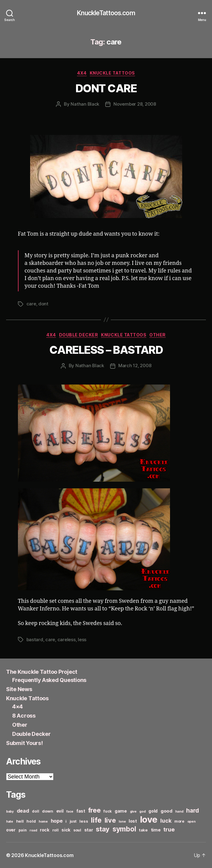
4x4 (82, 73)
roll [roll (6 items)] (56, 830)
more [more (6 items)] (179, 821)
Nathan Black (85, 104)
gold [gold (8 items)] (153, 811)
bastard (35, 640)
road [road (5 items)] (33, 830)
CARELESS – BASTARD (106, 350)
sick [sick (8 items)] (66, 830)
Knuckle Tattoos (112, 73)
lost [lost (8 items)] (133, 821)
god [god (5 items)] (142, 812)
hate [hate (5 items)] (10, 822)
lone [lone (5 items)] (122, 822)
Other (158, 335)
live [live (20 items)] (110, 820)
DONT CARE (106, 88)
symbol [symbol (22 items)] (124, 829)
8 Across (24, 716)
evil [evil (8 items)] (60, 811)
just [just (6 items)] (73, 821)
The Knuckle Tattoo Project (42, 672)
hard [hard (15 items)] (193, 810)
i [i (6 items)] (66, 821)
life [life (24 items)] (96, 820)
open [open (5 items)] (191, 822)
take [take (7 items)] (143, 830)
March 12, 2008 (135, 365)
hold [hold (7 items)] (31, 821)
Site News (19, 689)
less (82, 640)
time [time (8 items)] (156, 830)
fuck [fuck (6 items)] (108, 811)
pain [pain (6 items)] (23, 830)
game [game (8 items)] (121, 811)
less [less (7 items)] (84, 821)
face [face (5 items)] (70, 812)
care (31, 304)
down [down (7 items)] (48, 811)
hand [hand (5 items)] (179, 812)
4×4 (17, 706)
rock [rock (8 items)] (45, 830)
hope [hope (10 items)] (57, 821)
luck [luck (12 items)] (166, 821)
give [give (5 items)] (133, 812)
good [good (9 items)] (167, 811)
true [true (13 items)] (169, 829)
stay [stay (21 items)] (103, 829)
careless (67, 640)
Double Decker (79, 335)
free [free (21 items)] (94, 810)
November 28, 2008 (135, 104)
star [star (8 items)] (89, 830)
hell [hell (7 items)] (20, 821)
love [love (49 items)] (149, 819)
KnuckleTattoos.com (106, 13)
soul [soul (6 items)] (77, 830)
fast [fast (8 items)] (81, 811)
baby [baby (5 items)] (10, 812)
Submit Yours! (24, 743)
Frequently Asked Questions (49, 680)
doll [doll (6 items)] (35, 811)
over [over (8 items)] (11, 830)
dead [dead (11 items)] (23, 811)
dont (43, 304)
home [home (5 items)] (43, 822)
